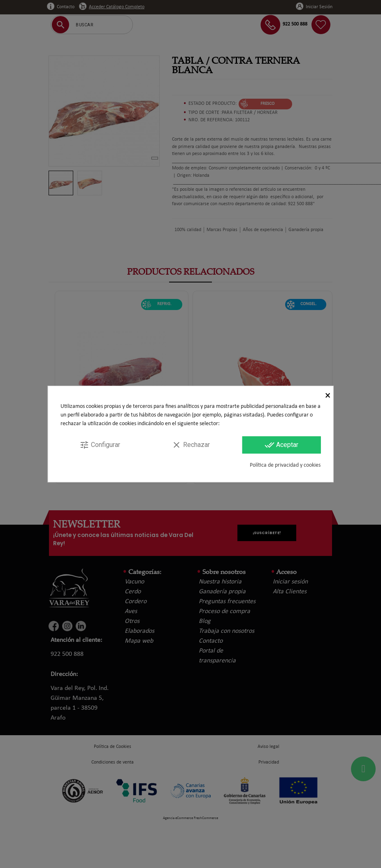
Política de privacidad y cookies (285, 465)
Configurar (100, 445)
